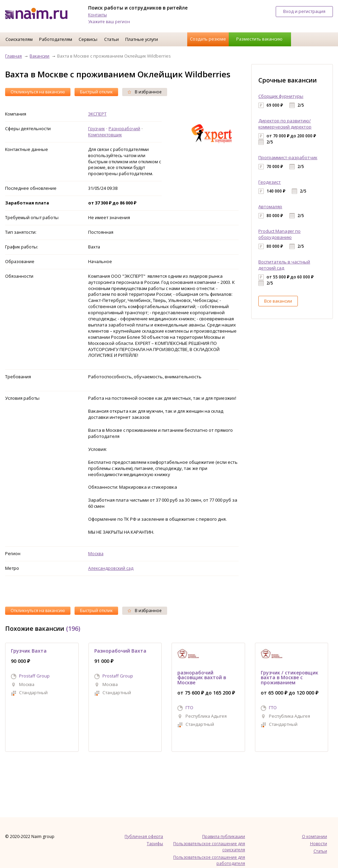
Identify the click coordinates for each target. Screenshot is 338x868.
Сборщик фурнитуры (281, 96)
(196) (73, 628)
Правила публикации (224, 836)
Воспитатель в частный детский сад (284, 265)
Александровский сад (111, 568)
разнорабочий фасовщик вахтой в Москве (202, 677)
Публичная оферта (144, 836)
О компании (315, 836)
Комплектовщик (105, 135)
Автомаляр (270, 207)
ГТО (189, 707)
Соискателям (19, 39)
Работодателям (56, 39)
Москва (96, 553)
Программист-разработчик (288, 157)
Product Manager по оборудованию (279, 234)
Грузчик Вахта (29, 651)
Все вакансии (278, 301)
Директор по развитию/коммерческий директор (285, 124)
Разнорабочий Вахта (120, 651)
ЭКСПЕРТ (97, 114)
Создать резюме (208, 39)
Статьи (111, 39)
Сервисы (88, 39)
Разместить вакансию (259, 39)
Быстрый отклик (96, 92)
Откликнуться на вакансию (38, 92)
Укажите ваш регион (109, 22)
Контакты (98, 15)
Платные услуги (142, 39)
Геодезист (270, 182)
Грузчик (96, 128)
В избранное (145, 92)
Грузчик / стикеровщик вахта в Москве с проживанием (289, 677)
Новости (319, 844)
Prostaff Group (34, 676)
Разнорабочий (124, 128)
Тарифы (155, 844)
